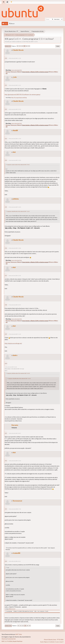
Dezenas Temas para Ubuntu (13, 72)
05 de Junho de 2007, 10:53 (15, 207)
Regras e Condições (49, 642)
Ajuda (42, 642)
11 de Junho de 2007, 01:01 (11, 367)
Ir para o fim (8, 46)
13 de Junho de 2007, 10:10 (15, 461)
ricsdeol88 (16, 553)
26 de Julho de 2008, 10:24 (15, 561)
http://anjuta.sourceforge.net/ (13, 343)
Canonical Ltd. (12, 639)
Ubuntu (4, 639)
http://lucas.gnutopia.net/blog (19, 97)
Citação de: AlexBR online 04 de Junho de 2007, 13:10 (18, 211)
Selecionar (12, 609)
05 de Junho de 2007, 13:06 (15, 248)
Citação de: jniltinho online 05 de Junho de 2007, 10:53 (18, 373)
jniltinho (16, 199)
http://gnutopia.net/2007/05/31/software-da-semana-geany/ (23, 94)
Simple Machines (17, 641)
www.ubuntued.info (17, 70)
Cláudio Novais (18, 50)
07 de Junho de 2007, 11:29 (15, 334)
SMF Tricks (19, 634)
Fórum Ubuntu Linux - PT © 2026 (54, 639)
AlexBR (15, 130)
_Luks (15, 77)
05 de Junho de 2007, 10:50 (15, 160)
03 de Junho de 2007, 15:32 (15, 58)
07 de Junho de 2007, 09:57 (15, 305)
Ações (58, 46)
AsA (14, 152)
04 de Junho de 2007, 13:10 (15, 139)
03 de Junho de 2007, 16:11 (15, 85)
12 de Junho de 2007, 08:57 (15, 433)
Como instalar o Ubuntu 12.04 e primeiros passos (35, 72)
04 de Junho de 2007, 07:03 (15, 109)
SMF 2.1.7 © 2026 (7, 641)
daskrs (15, 355)
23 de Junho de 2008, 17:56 (15, 509)
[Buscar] (53, 19)
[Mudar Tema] (11, 2)
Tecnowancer (17, 501)
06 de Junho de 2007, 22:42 (15, 276)
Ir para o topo (8, 626)
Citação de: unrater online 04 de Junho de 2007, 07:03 (18, 165)
